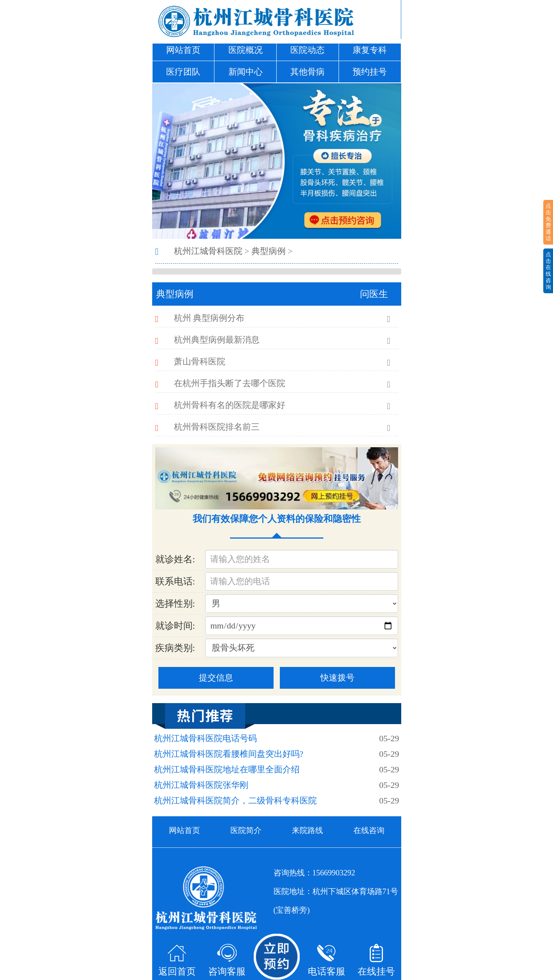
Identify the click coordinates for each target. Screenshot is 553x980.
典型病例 (269, 251)
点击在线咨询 (548, 271)
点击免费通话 (548, 222)
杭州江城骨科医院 (208, 251)
